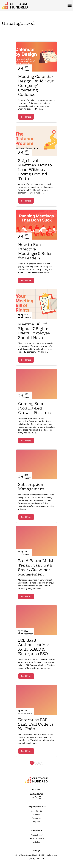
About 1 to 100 (36, 811)
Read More (26, 117)
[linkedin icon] (33, 798)
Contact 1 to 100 (36, 794)
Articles (37, 815)
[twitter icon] (36, 798)
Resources (37, 818)
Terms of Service (37, 838)
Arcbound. (40, 859)
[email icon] (40, 798)
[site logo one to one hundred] (14, 6)
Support (37, 822)
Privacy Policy (37, 835)
